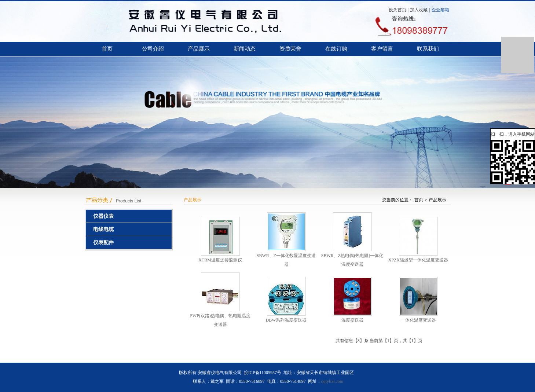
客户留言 (382, 49)
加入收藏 (419, 10)
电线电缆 (103, 229)
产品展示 (199, 49)
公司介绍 (153, 49)
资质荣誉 (290, 49)
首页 (107, 49)
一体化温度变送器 (418, 320)
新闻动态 (245, 49)
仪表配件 (103, 243)
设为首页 (397, 10)
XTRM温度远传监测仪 (220, 260)
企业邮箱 (440, 10)
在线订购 (336, 49)
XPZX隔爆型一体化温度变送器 (418, 260)
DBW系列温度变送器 (286, 320)
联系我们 (428, 49)
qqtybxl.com (332, 381)
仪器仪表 (103, 216)
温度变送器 (352, 320)
